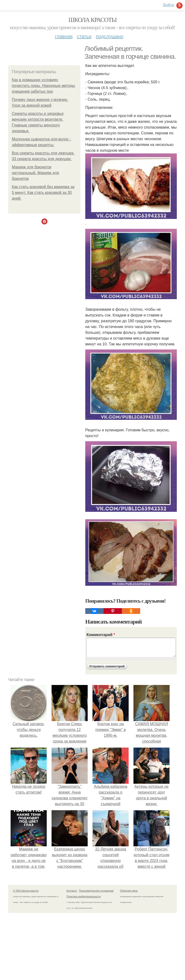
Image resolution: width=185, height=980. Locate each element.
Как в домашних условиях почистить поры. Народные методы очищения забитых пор (43, 86)
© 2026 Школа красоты (26, 891)
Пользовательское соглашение (96, 891)
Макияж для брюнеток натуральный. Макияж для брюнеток (35, 173)
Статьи (84, 36)
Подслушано (110, 36)
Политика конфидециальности (84, 897)
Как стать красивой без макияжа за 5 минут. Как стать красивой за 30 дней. (43, 193)
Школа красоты (92, 20)
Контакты (72, 891)
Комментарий (101, 635)
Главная (64, 36)
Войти (168, 5)
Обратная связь (129, 891)
